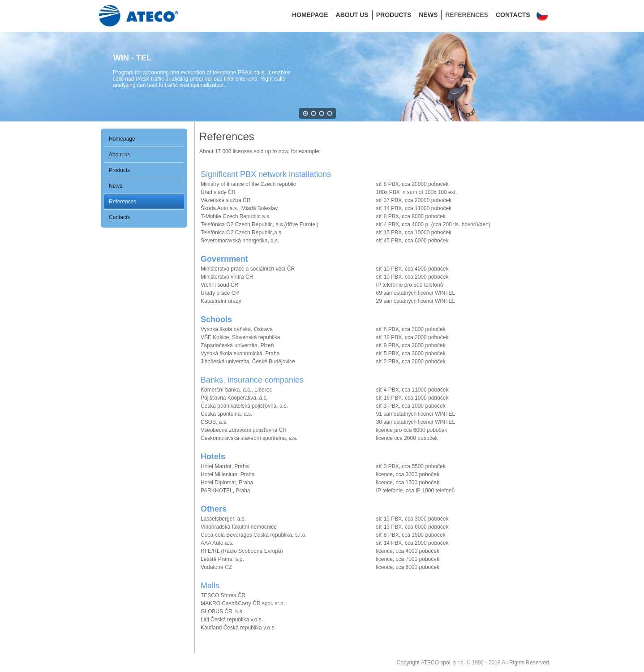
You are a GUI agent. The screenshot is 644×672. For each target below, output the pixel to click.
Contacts (513, 15)
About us (352, 15)
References (467, 15)
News (428, 15)
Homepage (310, 15)
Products (394, 15)
